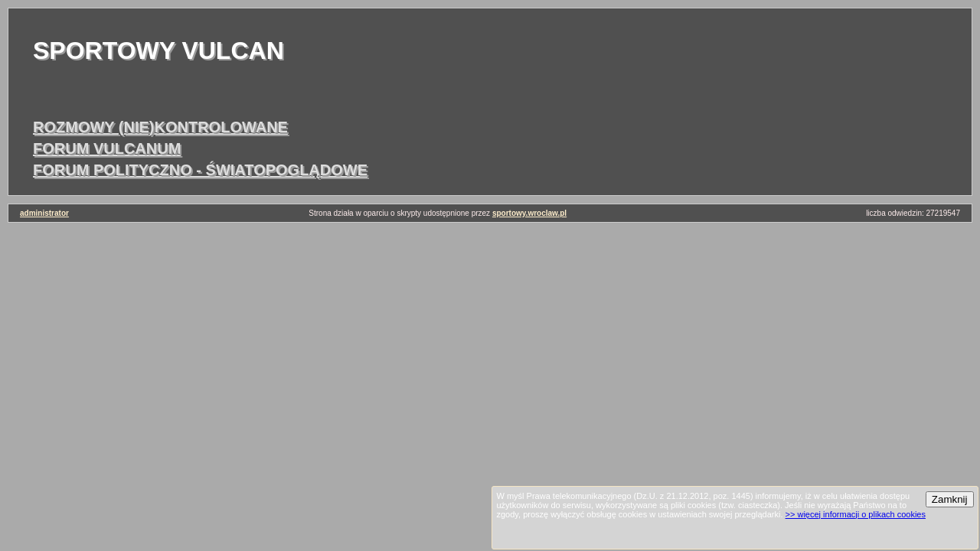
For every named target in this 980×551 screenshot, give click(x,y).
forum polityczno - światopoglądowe (200, 170)
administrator (44, 213)
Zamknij (950, 499)
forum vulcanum (107, 148)
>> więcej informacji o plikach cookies (856, 514)
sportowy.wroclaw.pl (529, 213)
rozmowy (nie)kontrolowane (160, 127)
